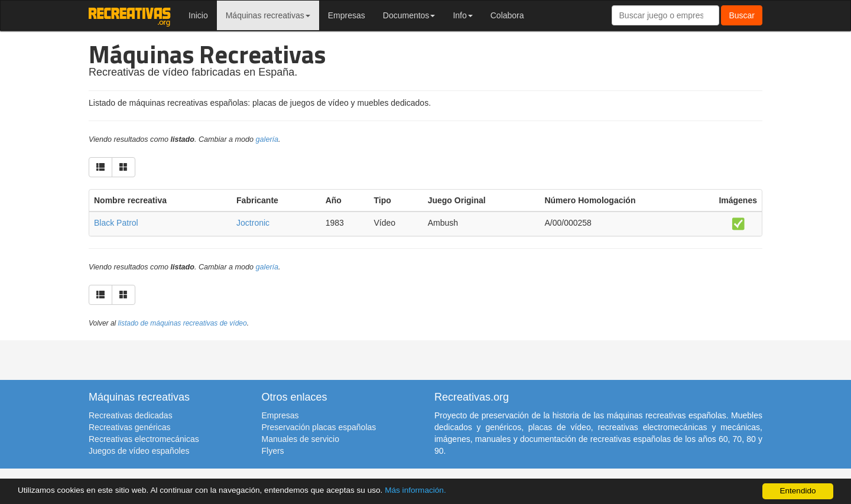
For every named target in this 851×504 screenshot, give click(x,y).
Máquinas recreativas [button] (268, 15)
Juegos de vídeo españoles (139, 451)
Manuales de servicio (301, 439)
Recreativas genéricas (130, 427)
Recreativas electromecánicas (144, 439)
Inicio (198, 15)
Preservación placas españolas (319, 427)
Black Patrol (116, 223)
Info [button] (462, 15)
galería (267, 139)
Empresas (347, 15)
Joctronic (253, 223)
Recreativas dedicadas (131, 415)
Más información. (415, 490)
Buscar (742, 15)
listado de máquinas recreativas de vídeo (183, 323)
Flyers (273, 451)
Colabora (507, 15)
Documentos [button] (409, 15)
